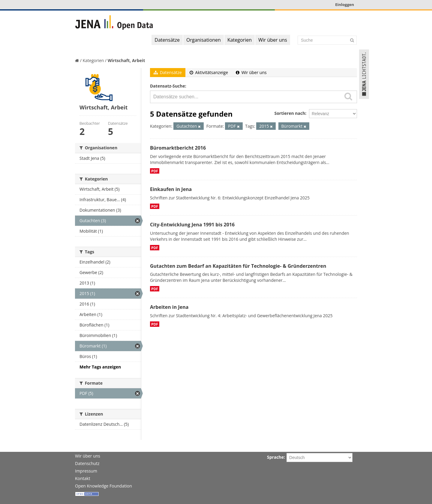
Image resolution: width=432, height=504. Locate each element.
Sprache (275, 457)
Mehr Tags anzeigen (100, 367)
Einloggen (345, 4)
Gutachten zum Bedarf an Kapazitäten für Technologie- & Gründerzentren (238, 266)
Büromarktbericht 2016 (178, 148)
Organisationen (204, 40)
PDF (155, 171)
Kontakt (83, 478)
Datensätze (167, 40)
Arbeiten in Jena (169, 307)
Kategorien (240, 40)
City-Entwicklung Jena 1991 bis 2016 (192, 225)
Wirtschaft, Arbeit (126, 60)
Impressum (86, 471)
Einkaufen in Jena (171, 189)
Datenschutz (87, 463)
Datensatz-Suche (168, 86)
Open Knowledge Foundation (103, 486)
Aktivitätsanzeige (209, 72)
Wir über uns (273, 40)
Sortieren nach (290, 113)
